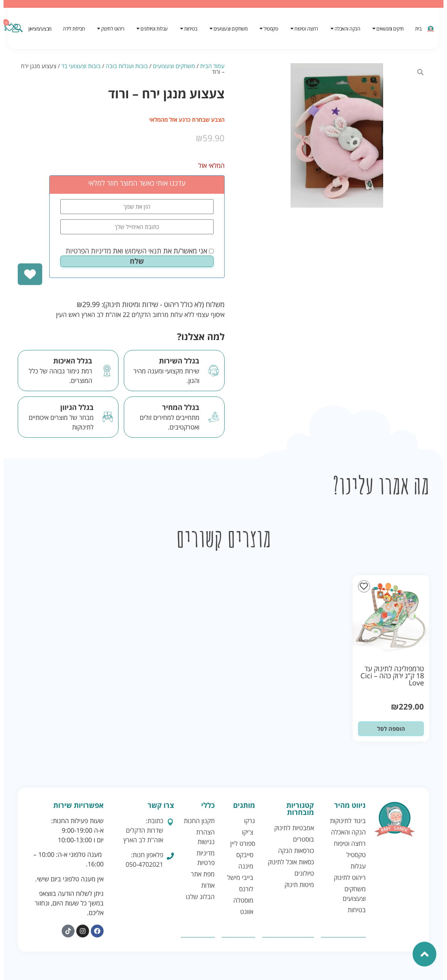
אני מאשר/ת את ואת (140, 251)
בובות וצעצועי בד (81, 66)
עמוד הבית (212, 66)
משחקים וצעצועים (174, 66)
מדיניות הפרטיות (88, 251)
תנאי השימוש (143, 251)
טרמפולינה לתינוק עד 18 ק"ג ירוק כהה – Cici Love (392, 676)
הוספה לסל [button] (391, 729)
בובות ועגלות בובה (127, 66)
